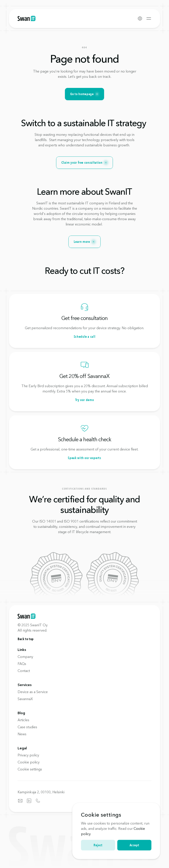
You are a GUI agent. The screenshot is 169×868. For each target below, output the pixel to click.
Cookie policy (29, 762)
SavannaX (25, 699)
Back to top (26, 639)
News (22, 734)
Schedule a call (85, 337)
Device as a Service (33, 692)
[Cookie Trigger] (30, 769)
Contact (24, 671)
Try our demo (85, 400)
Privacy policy (28, 755)
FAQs (22, 664)
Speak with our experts (84, 458)
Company (25, 657)
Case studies (27, 727)
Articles (23, 720)
